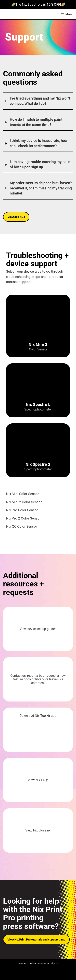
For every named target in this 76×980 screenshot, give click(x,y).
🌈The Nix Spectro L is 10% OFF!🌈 (38, 4)
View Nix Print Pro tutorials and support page (36, 939)
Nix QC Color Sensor (22, 526)
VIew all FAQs (16, 217)
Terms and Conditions (28, 963)
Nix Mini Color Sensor (22, 494)
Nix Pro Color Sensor (22, 510)
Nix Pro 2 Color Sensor (23, 518)
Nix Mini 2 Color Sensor (24, 502)
